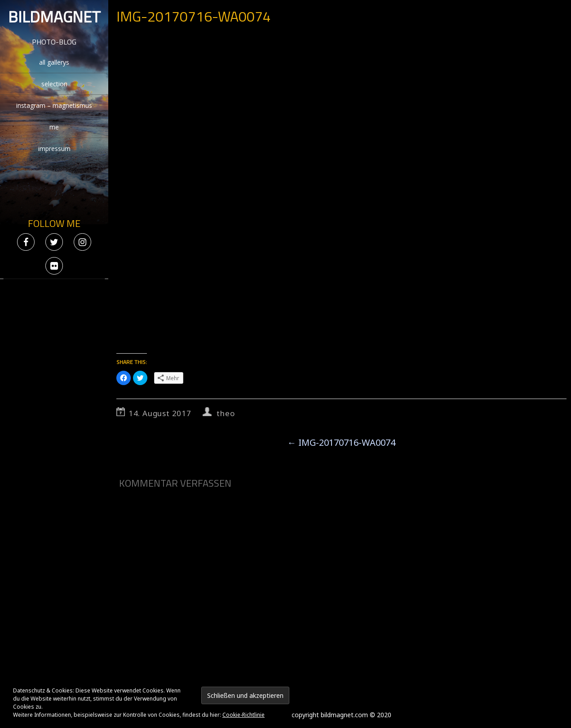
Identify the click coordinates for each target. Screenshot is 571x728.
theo (226, 413)
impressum (54, 149)
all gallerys (54, 62)
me (54, 127)
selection (54, 84)
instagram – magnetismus (54, 105)
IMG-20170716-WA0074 (341, 442)
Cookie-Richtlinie (243, 715)
